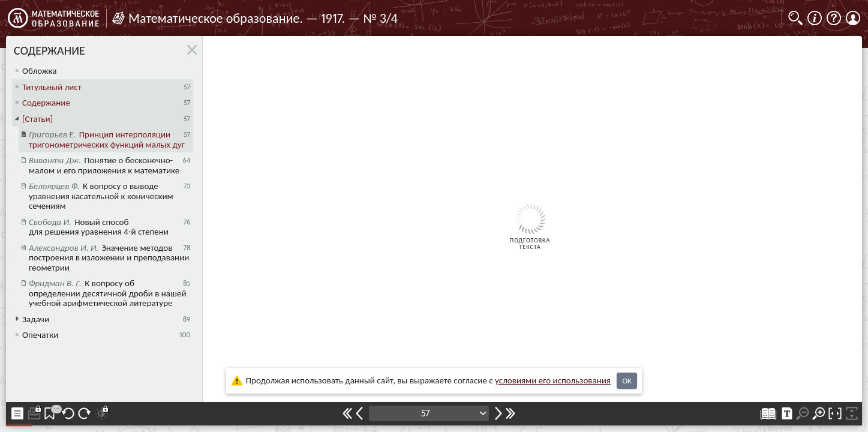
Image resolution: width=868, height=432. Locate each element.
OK (627, 381)
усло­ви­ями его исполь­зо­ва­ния (553, 380)
